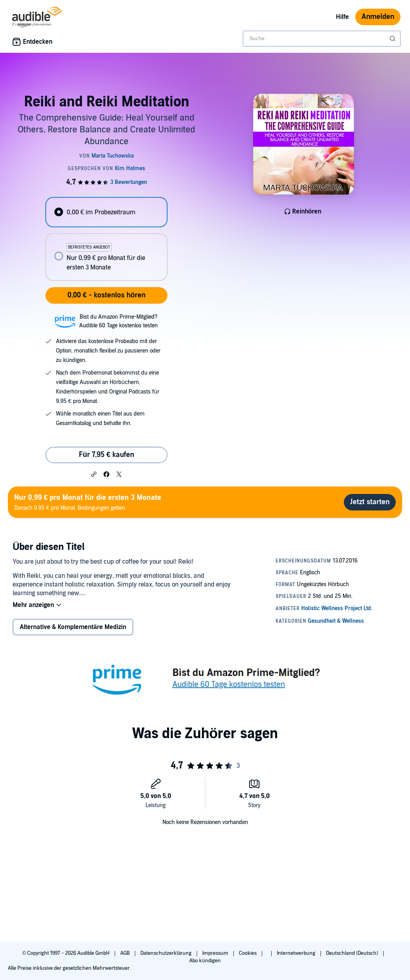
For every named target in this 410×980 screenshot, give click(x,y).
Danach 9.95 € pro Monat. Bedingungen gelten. (88, 502)
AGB (126, 953)
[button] (94, 474)
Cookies (248, 953)
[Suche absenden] (393, 39)
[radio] (106, 212)
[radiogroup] (106, 239)
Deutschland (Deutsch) (353, 953)
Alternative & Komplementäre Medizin (73, 627)
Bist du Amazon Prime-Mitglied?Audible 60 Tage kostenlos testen (118, 321)
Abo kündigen (205, 961)
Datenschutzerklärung (167, 953)
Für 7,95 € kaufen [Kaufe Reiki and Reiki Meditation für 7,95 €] (106, 455)
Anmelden (378, 17)
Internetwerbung (297, 953)
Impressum (216, 953)
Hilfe (342, 17)
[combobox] (322, 39)
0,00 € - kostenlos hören (106, 295)
